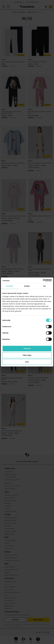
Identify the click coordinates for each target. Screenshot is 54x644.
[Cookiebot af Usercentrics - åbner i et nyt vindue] (43, 280)
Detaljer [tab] (27, 286)
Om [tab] (44, 286)
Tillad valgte (27, 355)
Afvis (27, 362)
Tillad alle (27, 348)
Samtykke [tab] (10, 286)
